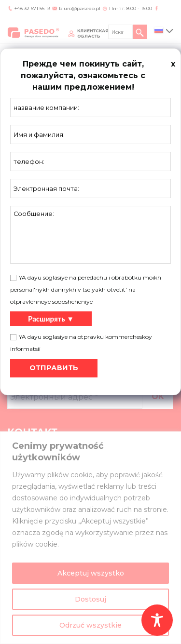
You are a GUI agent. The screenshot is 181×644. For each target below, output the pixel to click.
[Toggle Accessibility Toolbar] (157, 620)
